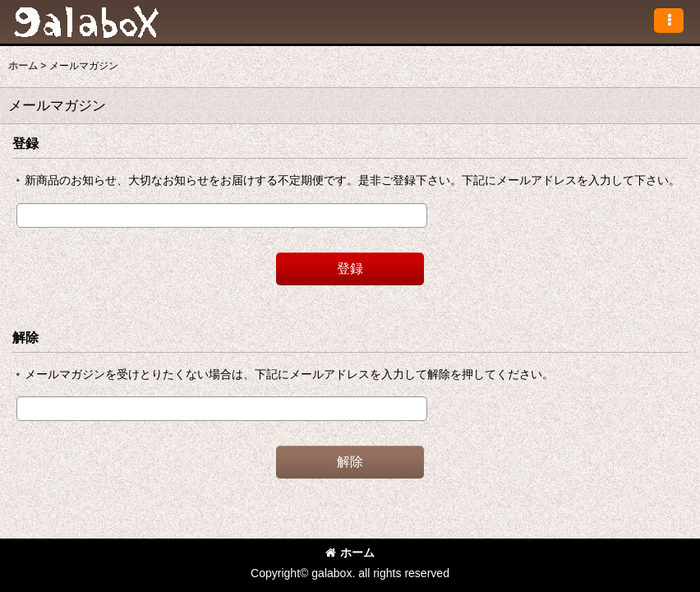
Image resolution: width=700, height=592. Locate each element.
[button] (669, 21)
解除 (25, 337)
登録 (25, 143)
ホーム (350, 553)
